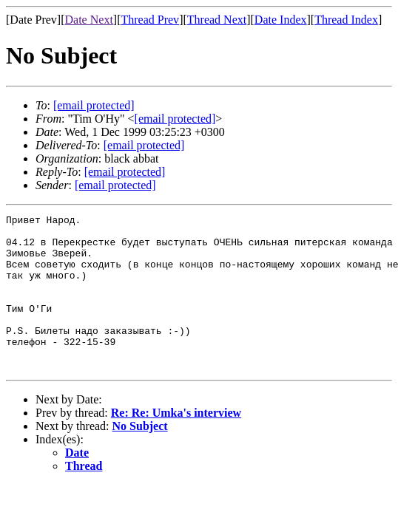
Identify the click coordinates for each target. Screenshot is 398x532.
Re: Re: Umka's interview (176, 444)
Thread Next (217, 20)
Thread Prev (150, 20)
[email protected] (144, 145)
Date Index (281, 20)
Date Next (89, 20)
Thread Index (346, 20)
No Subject (140, 457)
